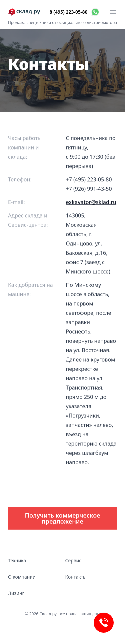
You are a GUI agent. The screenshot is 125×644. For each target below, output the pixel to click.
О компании (22, 577)
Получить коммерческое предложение (63, 518)
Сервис (73, 560)
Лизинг (16, 593)
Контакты (76, 577)
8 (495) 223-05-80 (69, 12)
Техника (17, 560)
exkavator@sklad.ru (91, 202)
